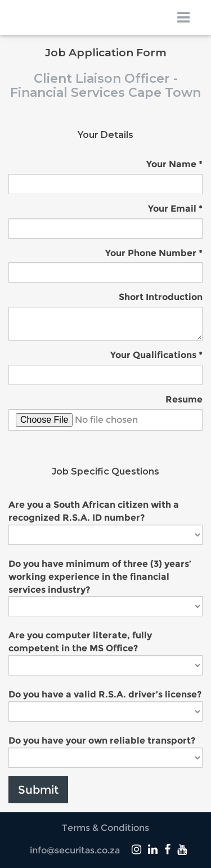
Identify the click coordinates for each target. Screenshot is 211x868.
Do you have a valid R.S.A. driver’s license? (105, 694)
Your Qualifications (153, 355)
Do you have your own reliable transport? (102, 741)
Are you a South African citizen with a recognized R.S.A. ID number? (94, 511)
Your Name (171, 164)
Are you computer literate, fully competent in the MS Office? (80, 642)
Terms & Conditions (105, 828)
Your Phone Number (151, 253)
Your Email (172, 209)
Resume (184, 399)
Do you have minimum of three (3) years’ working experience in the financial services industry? (100, 577)
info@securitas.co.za (75, 850)
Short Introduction (161, 297)
